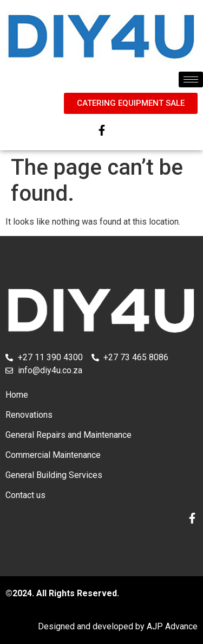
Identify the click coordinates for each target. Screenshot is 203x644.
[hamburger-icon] (191, 79)
